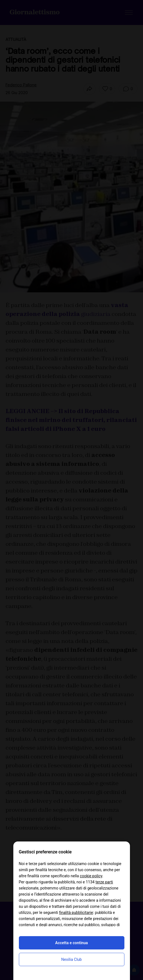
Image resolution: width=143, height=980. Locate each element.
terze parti (104, 882)
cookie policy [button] (91, 876)
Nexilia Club (72, 959)
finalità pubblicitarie (76, 913)
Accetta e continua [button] (71, 943)
